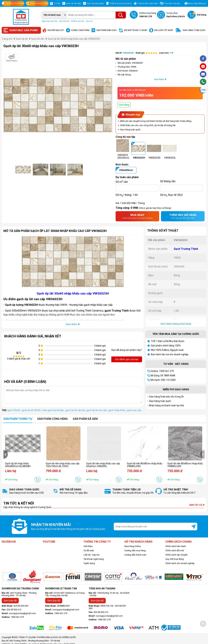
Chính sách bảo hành (176, 546)
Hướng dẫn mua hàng (135, 551)
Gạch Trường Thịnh (186, 249)
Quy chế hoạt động (175, 559)
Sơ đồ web (89, 551)
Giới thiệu (88, 546)
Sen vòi (89, 21)
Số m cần (122, 181)
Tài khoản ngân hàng (94, 559)
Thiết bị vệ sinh (77, 21)
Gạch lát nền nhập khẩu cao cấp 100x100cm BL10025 (63, 465)
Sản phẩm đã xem (85, 419)
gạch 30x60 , (15, 410)
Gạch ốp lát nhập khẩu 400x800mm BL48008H (18, 465)
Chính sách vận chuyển (176, 555)
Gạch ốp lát (64, 21)
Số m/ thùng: (127, 195)
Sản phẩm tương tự (18, 419)
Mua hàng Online (133, 546)
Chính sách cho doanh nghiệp (180, 563)
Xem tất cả (197, 505)
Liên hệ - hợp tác (92, 555)
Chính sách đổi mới (175, 551)
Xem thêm (160, 79)
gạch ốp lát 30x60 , (32, 410)
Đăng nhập (193, 3)
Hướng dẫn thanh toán (135, 555)
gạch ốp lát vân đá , (76, 410)
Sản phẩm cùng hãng (52, 419)
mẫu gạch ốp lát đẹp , (54, 410)
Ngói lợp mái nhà (50, 21)
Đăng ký (202, 3)
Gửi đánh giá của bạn (127, 359)
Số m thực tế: (171, 195)
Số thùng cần (168, 181)
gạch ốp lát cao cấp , (97, 410)
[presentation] (6, 454)
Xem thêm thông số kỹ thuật (176, 324)
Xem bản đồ (10, 601)
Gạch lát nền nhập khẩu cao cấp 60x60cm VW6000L (103, 465)
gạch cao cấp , (135, 410)
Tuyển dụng (89, 563)
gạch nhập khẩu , (118, 410)
